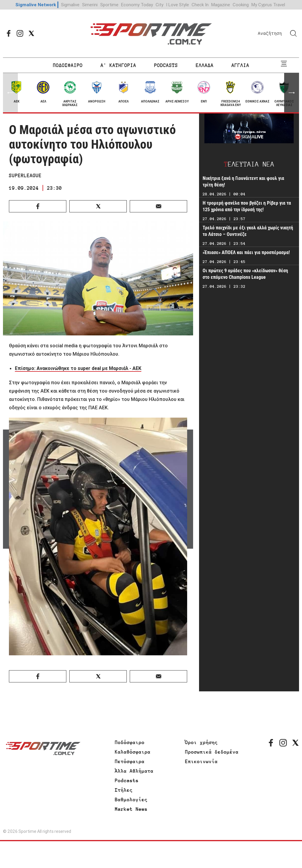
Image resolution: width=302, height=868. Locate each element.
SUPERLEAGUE (25, 175)
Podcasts (127, 780)
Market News (131, 809)
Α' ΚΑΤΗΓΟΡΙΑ (118, 65)
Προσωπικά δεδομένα (212, 752)
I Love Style (177, 5)
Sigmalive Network (36, 5)
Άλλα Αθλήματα (134, 771)
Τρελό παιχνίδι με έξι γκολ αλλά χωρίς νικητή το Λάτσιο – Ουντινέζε (248, 231)
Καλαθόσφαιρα (133, 752)
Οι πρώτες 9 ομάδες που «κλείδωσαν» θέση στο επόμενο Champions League (245, 274)
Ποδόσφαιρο (130, 742)
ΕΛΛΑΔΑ (205, 65)
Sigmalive (70, 5)
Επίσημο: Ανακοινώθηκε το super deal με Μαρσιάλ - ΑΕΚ (78, 368)
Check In (200, 5)
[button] (292, 93)
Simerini (90, 5)
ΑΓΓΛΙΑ (240, 65)
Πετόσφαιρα (130, 761)
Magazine (221, 5)
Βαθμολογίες (131, 799)
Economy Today (137, 5)
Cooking (241, 5)
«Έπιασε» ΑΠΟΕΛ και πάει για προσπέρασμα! (246, 252)
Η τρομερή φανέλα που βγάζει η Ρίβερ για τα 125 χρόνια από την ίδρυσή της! (247, 206)
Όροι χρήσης (201, 742)
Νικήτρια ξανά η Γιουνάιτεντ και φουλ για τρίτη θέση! (243, 182)
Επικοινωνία (201, 761)
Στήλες (124, 790)
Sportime (109, 5)
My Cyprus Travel (268, 5)
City (159, 5)
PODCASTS (166, 65)
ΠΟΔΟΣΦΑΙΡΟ (68, 65)
